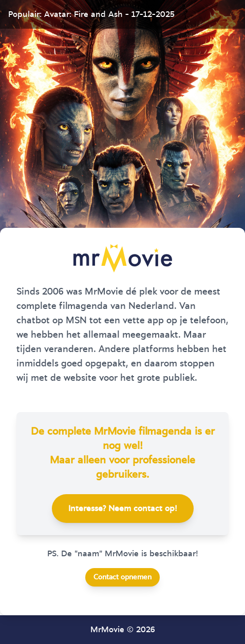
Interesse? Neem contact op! (123, 509)
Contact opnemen (122, 577)
